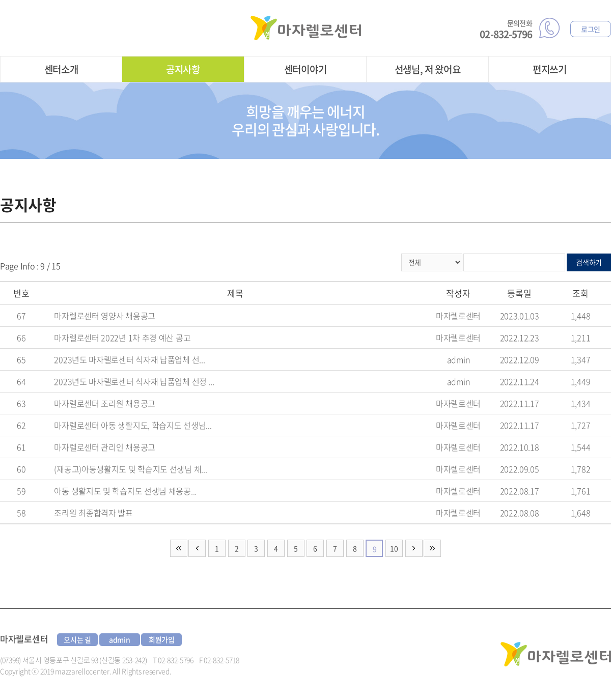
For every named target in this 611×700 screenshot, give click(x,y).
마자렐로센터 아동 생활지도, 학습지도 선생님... (133, 425)
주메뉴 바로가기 (0, 0)
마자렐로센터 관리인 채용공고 (105, 447)
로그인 (591, 29)
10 (394, 548)
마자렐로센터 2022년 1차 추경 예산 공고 (122, 338)
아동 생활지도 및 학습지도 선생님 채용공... (125, 491)
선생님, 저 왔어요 (428, 69)
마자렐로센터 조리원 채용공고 (105, 403)
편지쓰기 (550, 69)
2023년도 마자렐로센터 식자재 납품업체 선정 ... (134, 381)
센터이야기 (305, 69)
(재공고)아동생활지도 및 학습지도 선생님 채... (130, 469)
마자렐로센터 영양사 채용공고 (105, 316)
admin (120, 639)
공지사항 (183, 69)
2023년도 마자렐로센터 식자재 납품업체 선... (129, 359)
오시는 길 (77, 639)
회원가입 (162, 639)
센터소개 (61, 69)
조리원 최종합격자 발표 (93, 513)
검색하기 (589, 262)
